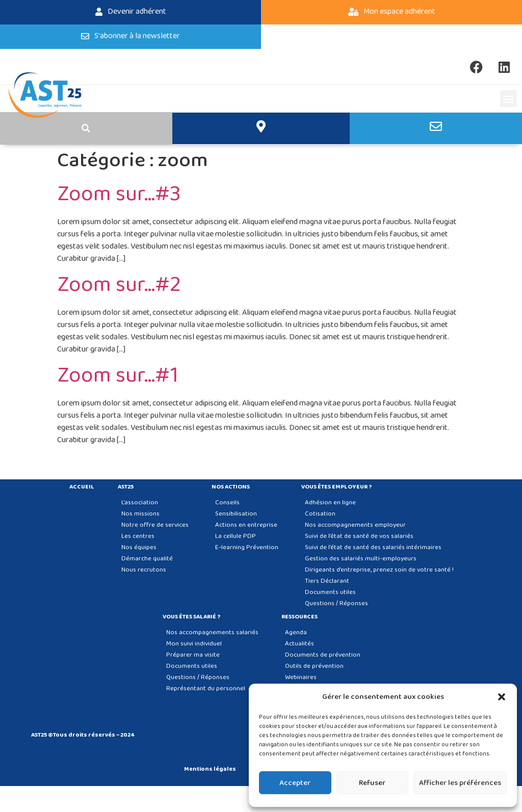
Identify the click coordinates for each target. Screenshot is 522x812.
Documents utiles (330, 592)
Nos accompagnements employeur (355, 525)
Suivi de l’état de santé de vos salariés (359, 536)
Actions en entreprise (246, 525)
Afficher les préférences (460, 783)
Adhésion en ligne (330, 503)
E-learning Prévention (247, 547)
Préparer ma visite (193, 655)
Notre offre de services (155, 525)
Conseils (227, 503)
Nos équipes (139, 547)
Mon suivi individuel (194, 644)
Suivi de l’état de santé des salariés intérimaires (373, 547)
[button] (502, 697)
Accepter (295, 783)
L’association (140, 503)
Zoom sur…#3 (119, 194)
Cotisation (320, 514)
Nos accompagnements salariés (212, 632)
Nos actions (233, 487)
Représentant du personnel (206, 688)
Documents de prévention (323, 655)
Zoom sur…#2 (119, 285)
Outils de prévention (314, 666)
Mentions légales (210, 769)
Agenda (296, 632)
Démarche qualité (147, 559)
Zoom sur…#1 (118, 376)
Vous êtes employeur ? (339, 487)
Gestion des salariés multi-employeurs (361, 559)
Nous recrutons (144, 570)
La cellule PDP (236, 536)
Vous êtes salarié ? (194, 617)
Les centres (138, 536)
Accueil (82, 487)
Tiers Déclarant (327, 581)
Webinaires (301, 677)
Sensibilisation (236, 514)
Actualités (299, 644)
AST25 (128, 487)
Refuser (372, 783)
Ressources (302, 617)
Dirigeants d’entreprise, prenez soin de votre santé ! (379, 570)
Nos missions (140, 514)
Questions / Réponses (336, 603)
